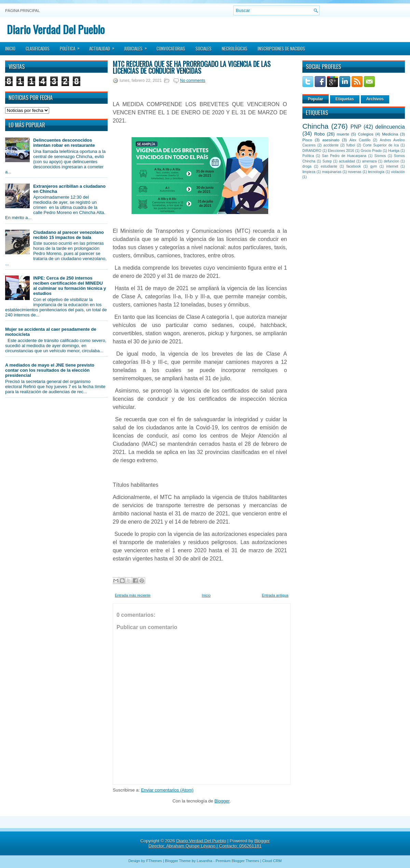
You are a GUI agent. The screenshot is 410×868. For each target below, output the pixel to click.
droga (307, 166)
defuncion (391, 161)
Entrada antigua (275, 595)
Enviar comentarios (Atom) (167, 790)
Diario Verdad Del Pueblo (56, 29)
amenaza (370, 161)
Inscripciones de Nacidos (281, 48)
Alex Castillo (360, 140)
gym (374, 166)
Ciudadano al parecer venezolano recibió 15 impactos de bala (69, 235)
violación (398, 172)
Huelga (394, 151)
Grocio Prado (371, 151)
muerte (343, 134)
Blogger (222, 801)
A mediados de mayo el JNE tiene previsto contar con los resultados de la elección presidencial (50, 370)
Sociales (203, 48)
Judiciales (138, 46)
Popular (316, 99)
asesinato (331, 140)
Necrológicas (235, 48)
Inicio (10, 48)
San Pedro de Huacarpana (344, 156)
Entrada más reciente (133, 595)
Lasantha (204, 861)
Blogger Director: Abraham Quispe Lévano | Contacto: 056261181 (209, 843)
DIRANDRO (312, 151)
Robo (319, 134)
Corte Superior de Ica (381, 145)
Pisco (307, 140)
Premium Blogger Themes (237, 861)
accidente (331, 145)
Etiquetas (345, 99)
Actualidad (104, 46)
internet (392, 166)
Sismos (380, 156)
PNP (356, 127)
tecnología (376, 172)
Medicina (390, 134)
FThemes (154, 861)
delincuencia (390, 127)
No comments (193, 81)
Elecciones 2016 (341, 151)
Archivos (375, 99)
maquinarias (332, 172)
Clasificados (38, 48)
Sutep (327, 161)
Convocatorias (171, 48)
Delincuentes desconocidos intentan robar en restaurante (64, 143)
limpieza (309, 172)
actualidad (347, 161)
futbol (351, 145)
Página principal (22, 11)
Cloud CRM (272, 861)
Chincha (315, 126)
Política (72, 46)
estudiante (329, 166)
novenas (355, 172)
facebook (354, 166)
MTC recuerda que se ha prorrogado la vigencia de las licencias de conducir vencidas (192, 67)
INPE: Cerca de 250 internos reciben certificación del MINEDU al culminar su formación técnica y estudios (70, 286)
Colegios (365, 134)
